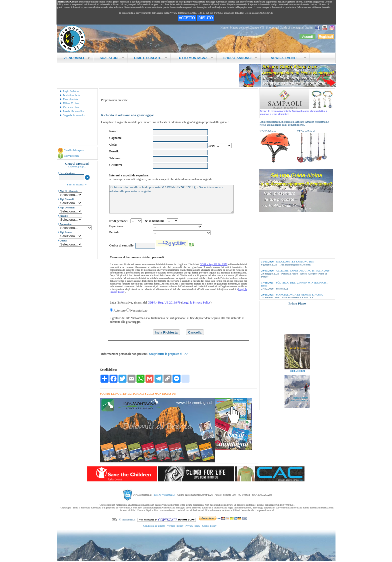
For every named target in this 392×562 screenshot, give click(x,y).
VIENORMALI (77, 58)
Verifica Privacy (175, 526)
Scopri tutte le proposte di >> (169, 354)
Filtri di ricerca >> (77, 184)
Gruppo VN (257, 28)
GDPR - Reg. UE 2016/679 (214, 264)
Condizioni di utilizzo (154, 526)
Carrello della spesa (74, 150)
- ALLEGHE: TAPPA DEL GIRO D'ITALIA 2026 (295, 270)
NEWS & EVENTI (286, 58)
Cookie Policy (209, 526)
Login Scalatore (71, 91)
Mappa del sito (239, 28)
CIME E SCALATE (150, 58)
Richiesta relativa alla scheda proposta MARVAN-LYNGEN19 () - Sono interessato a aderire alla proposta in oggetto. (171, 199)
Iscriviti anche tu (72, 95)
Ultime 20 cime (71, 103)
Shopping (272, 28)
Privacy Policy (193, 526)
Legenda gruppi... (77, 167)
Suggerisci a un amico (74, 115)
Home (224, 28)
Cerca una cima (71, 107)
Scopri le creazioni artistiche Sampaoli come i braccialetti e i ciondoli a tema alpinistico (298, 111)
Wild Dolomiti (297, 376)
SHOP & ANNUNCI (240, 58)
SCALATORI (112, 58)
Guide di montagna (291, 28)
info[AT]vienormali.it (164, 495)
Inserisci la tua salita (73, 111)
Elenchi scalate (71, 99)
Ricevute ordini (71, 156)
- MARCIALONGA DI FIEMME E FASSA (292, 295)
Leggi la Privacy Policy (196, 303)
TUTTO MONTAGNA (195, 58)
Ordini (309, 28)
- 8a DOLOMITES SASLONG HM (287, 261)
